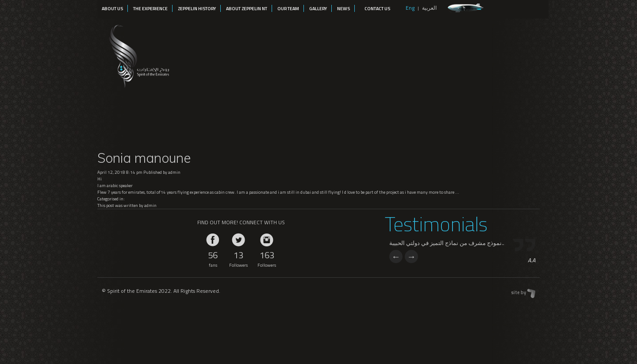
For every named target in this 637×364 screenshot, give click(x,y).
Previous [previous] (396, 257)
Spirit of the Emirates (138, 55)
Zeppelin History (197, 8)
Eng (410, 8)
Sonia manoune (144, 158)
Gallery (318, 8)
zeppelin (466, 8)
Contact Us (377, 8)
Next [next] (411, 257)
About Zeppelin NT (247, 8)
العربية (429, 8)
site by (518, 292)
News (343, 8)
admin (174, 172)
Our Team (288, 8)
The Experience (150, 8)
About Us (112, 8)
